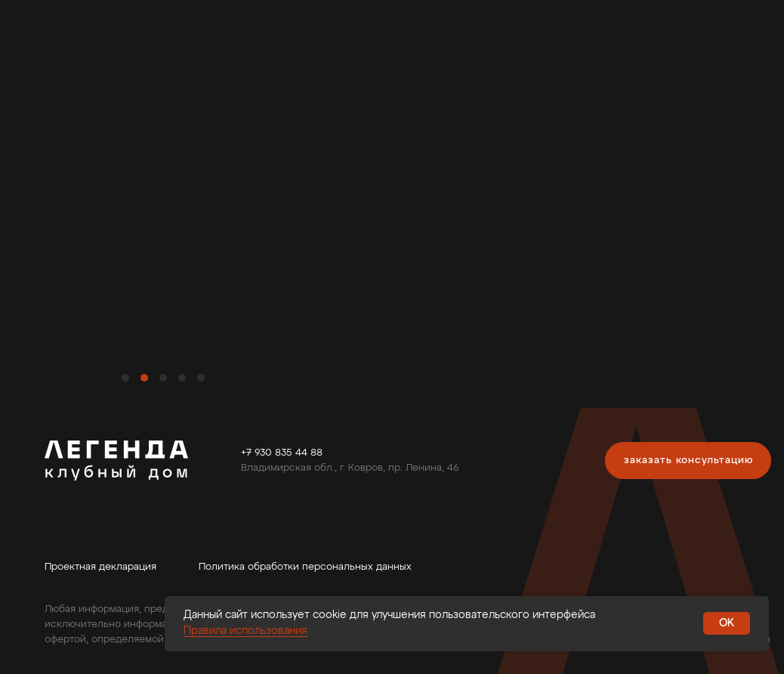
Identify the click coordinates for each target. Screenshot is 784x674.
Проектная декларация (100, 567)
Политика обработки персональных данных (305, 567)
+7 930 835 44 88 (282, 453)
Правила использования (245, 631)
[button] (688, 461)
